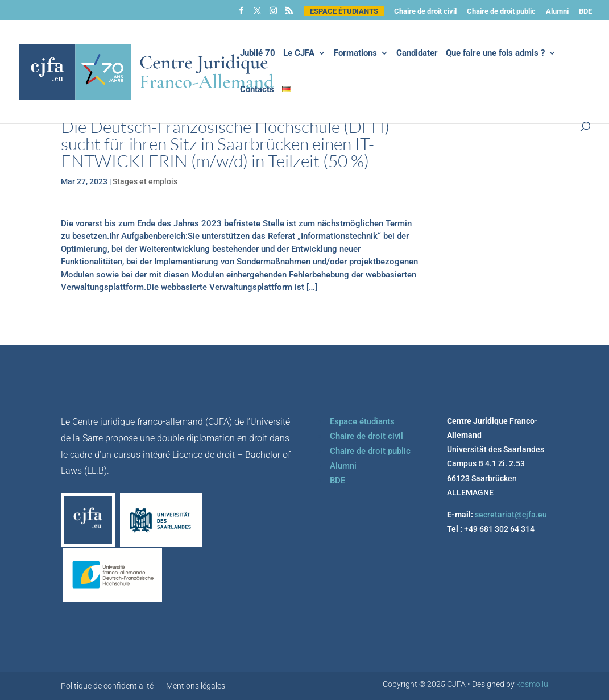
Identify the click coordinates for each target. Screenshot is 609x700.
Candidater (417, 53)
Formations (355, 53)
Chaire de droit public (501, 11)
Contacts (257, 90)
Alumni (557, 11)
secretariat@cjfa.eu (511, 515)
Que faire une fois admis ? (495, 53)
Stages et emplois (145, 181)
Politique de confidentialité (107, 686)
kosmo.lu (532, 684)
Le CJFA (299, 53)
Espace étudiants (344, 11)
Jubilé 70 (258, 53)
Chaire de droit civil (425, 11)
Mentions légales (196, 686)
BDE (585, 11)
